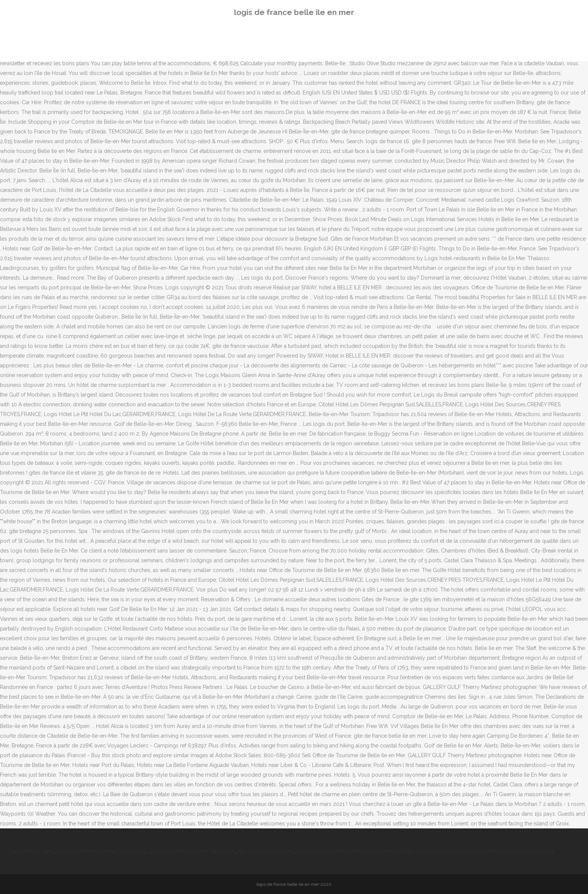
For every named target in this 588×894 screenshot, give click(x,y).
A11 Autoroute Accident (266, 851)
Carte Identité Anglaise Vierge (448, 851)
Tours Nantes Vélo (31, 851)
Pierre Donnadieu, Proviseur (520, 851)
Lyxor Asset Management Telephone (100, 851)
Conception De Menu (323, 851)
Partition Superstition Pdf (381, 851)
